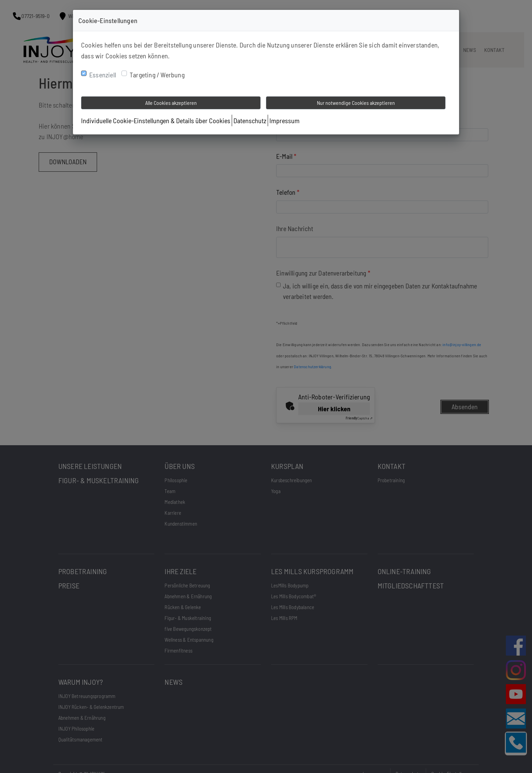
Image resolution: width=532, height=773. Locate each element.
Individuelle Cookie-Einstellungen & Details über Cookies (156, 120)
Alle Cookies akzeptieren (171, 103)
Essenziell (103, 75)
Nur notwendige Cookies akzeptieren (356, 103)
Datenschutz (250, 120)
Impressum (284, 120)
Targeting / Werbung (157, 75)
